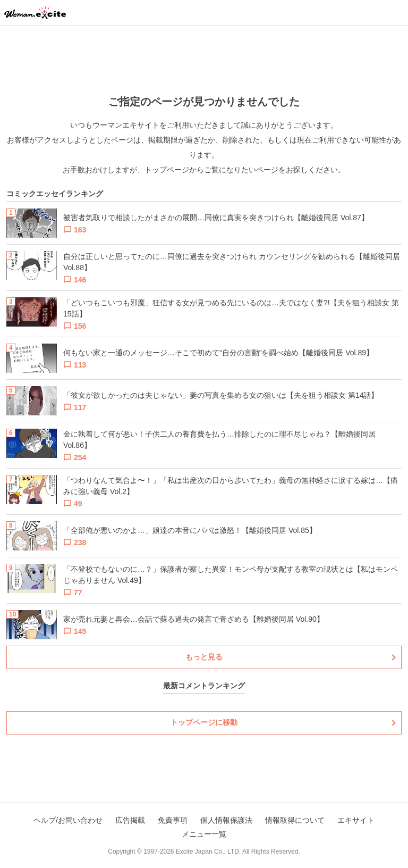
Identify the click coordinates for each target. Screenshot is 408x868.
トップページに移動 (204, 722)
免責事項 (173, 820)
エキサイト (356, 820)
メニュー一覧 (204, 834)
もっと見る (204, 657)
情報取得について (295, 820)
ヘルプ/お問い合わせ (68, 820)
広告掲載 (130, 820)
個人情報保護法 (226, 820)
